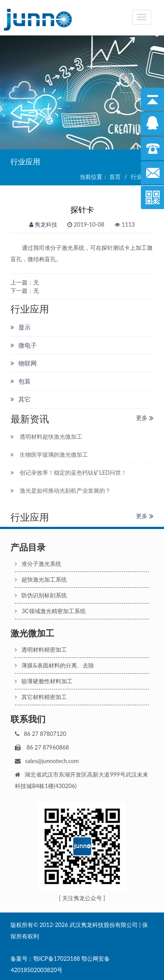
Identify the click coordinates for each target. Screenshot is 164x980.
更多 (145, 418)
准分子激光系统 (38, 564)
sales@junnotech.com (52, 761)
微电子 (24, 345)
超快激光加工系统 (41, 579)
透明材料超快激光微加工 (46, 437)
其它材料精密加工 (41, 697)
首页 (115, 177)
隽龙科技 (46, 224)
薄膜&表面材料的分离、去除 (54, 665)
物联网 (24, 363)
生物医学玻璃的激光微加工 (49, 454)
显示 (21, 327)
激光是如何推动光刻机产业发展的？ (60, 490)
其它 (21, 399)
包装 (21, 381)
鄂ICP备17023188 (56, 959)
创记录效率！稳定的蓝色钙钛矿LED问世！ (68, 472)
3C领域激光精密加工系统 (50, 611)
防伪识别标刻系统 (41, 595)
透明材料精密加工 (41, 650)
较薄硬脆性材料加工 (44, 681)
